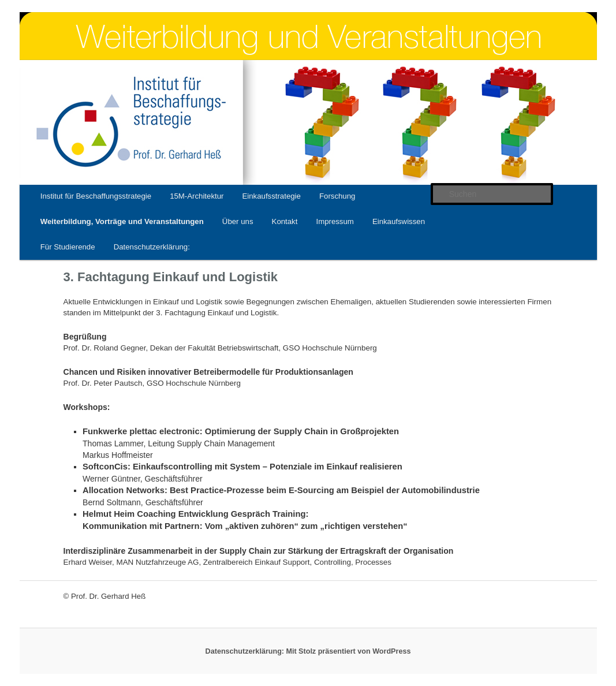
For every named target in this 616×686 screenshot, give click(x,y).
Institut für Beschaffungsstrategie (96, 196)
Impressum (335, 221)
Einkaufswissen (399, 221)
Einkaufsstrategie (271, 196)
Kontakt (285, 221)
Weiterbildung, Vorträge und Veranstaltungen (122, 221)
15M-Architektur (197, 196)
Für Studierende (68, 247)
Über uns (238, 221)
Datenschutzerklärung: (152, 247)
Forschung (337, 196)
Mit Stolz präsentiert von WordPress (348, 651)
